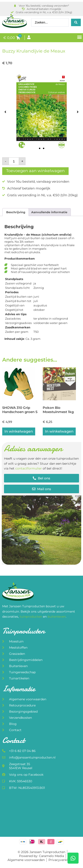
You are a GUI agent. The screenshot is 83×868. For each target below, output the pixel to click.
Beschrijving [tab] (16, 212)
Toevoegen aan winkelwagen (35, 171)
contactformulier (29, 468)
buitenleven (57, 617)
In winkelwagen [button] (19, 431)
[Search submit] (76, 22)
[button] (79, 37)
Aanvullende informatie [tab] (49, 212)
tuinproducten (31, 617)
